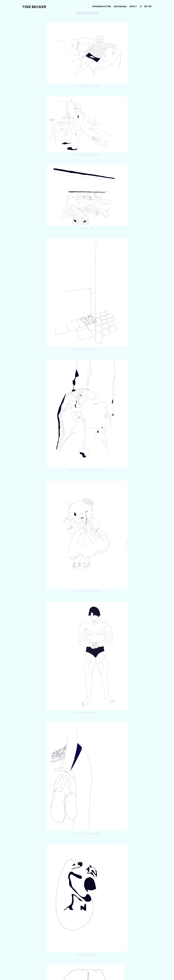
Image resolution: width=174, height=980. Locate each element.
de (146, 7)
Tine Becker (34, 7)
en (150, 7)
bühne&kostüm (102, 7)
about (133, 7)
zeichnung (120, 7)
